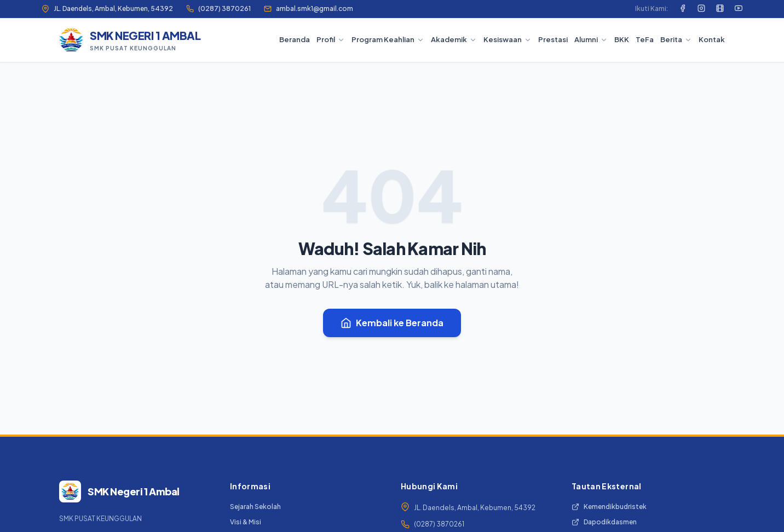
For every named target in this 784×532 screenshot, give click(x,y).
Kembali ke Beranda (392, 323)
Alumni (591, 39)
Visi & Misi (246, 522)
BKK (622, 39)
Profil (331, 39)
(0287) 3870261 (218, 8)
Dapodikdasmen (604, 522)
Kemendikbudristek (609, 507)
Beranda (295, 39)
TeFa (645, 39)
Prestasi (553, 39)
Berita (676, 39)
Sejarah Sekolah (255, 507)
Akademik (454, 39)
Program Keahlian (388, 39)
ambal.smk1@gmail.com (309, 8)
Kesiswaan (508, 39)
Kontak (712, 39)
